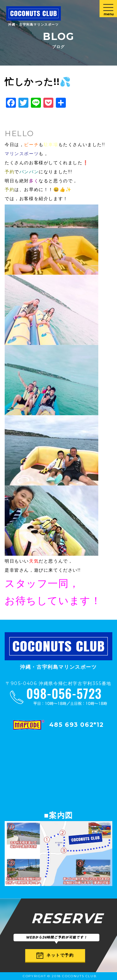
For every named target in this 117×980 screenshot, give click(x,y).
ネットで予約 (55, 955)
